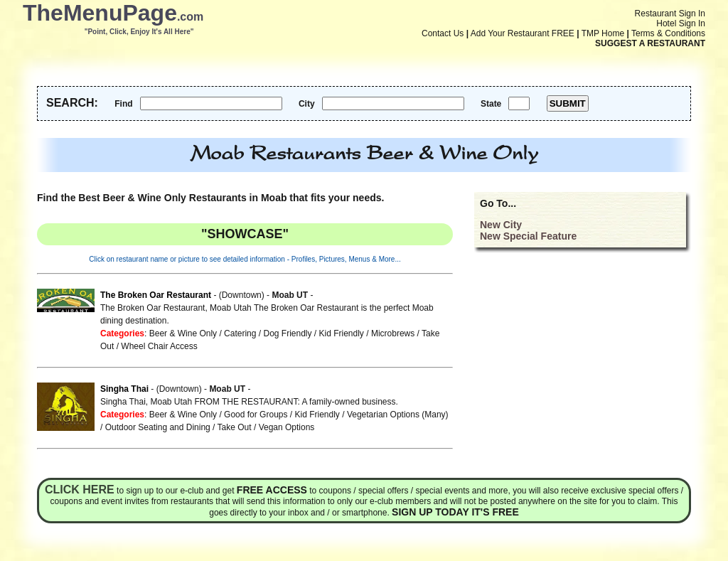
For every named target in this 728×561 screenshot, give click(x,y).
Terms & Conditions (668, 33)
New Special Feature (528, 236)
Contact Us (443, 33)
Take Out (235, 427)
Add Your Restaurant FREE (523, 33)
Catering (240, 333)
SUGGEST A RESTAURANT (650, 43)
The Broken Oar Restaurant (156, 295)
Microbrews (393, 333)
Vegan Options (287, 427)
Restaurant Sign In (670, 14)
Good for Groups (256, 415)
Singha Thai (124, 389)
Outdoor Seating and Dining (158, 427)
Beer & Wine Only (183, 333)
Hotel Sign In (681, 23)
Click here (80, 490)
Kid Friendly (342, 333)
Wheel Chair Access (159, 346)
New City (501, 225)
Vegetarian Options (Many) (398, 415)
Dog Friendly (287, 333)
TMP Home (603, 33)
